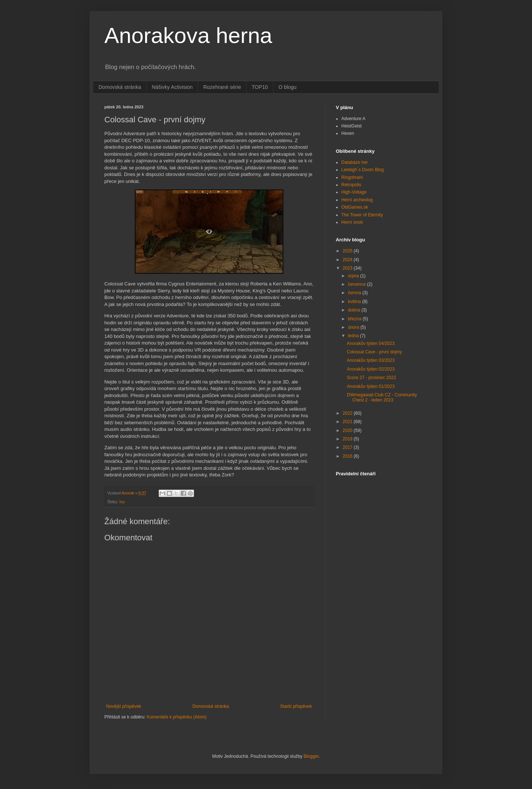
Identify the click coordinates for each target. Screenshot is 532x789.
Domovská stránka (120, 87)
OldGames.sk (355, 207)
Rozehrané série (222, 87)
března (355, 319)
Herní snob (352, 222)
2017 (348, 447)
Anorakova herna (188, 35)
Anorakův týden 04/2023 (371, 343)
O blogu (287, 87)
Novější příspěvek (124, 706)
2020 (348, 430)
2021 (348, 422)
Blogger (311, 756)
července (357, 284)
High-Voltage (354, 192)
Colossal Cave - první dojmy (374, 352)
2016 (348, 456)
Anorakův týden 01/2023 (371, 386)
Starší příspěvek (296, 706)
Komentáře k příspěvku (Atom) (177, 717)
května (355, 302)
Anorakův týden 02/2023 (371, 369)
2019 (348, 439)
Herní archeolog (357, 200)
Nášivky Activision (172, 87)
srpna (354, 276)
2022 (348, 413)
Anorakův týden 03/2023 (371, 360)
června (355, 293)
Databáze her (355, 162)
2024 (348, 260)
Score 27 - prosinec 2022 (371, 378)
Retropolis (351, 185)
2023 (348, 268)
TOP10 (260, 87)
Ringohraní (352, 177)
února (354, 327)
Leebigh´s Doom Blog (362, 170)
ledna (354, 336)
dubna (355, 310)
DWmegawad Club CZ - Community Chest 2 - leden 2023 (382, 397)
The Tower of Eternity (362, 215)
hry (122, 502)
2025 (348, 251)
